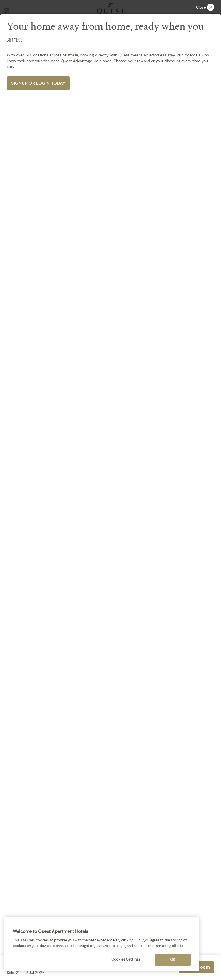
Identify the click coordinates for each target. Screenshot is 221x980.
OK (173, 960)
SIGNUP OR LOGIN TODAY (38, 83)
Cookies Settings (126, 959)
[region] (102, 944)
